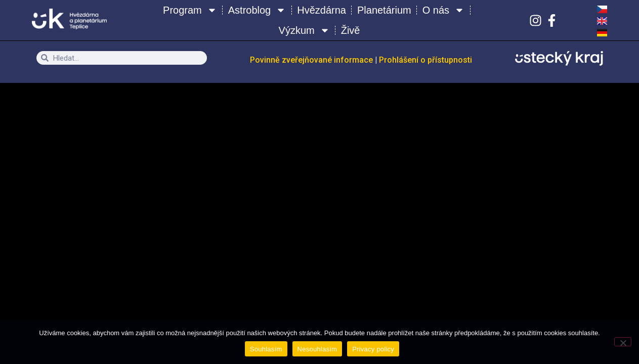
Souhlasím (266, 349)
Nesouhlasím (317, 349)
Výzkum (304, 30)
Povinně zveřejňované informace (312, 60)
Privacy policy (373, 349)
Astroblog (257, 10)
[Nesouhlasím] (623, 342)
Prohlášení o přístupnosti (425, 60)
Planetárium (384, 10)
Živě (351, 30)
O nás (443, 10)
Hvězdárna (322, 10)
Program (190, 10)
